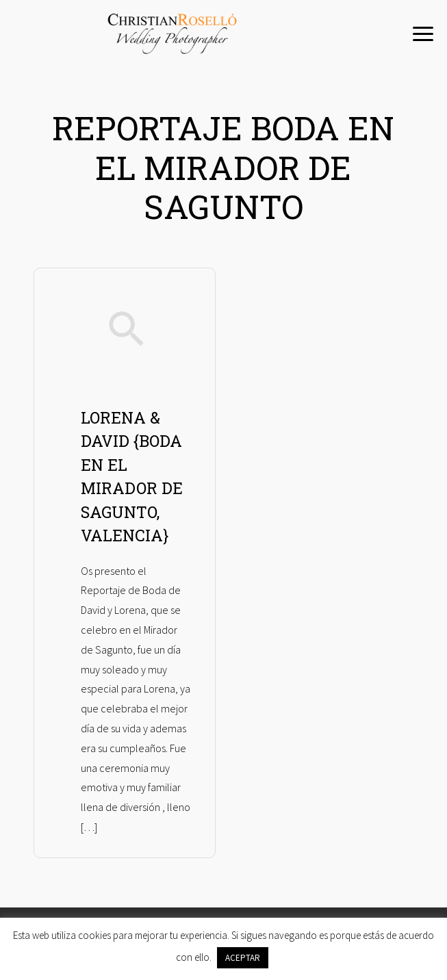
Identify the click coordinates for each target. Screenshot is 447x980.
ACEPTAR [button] (243, 958)
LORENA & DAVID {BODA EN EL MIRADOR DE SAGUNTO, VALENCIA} (132, 477)
